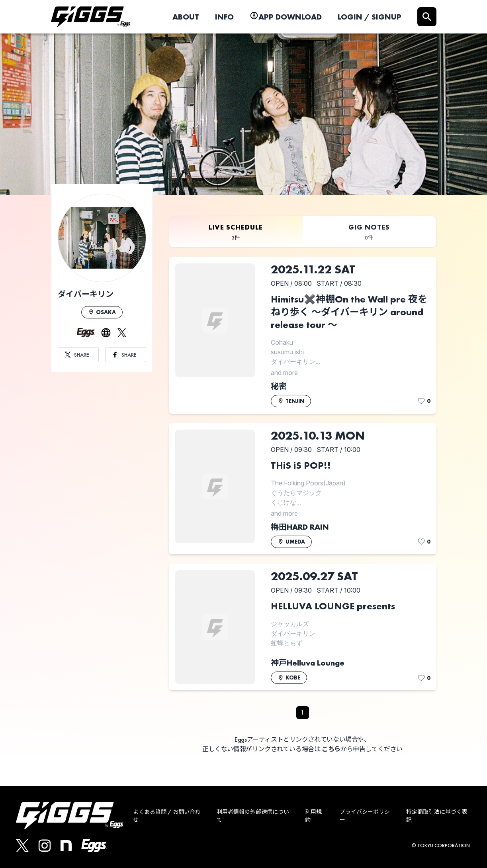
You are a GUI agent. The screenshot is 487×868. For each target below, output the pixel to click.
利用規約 (313, 816)
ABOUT (186, 17)
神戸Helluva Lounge (308, 663)
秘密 (279, 386)
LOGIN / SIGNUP (370, 17)
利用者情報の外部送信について (253, 816)
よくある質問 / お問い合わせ (167, 816)
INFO (224, 17)
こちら (331, 749)
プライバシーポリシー (365, 816)
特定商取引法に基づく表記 (437, 816)
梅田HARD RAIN (300, 527)
